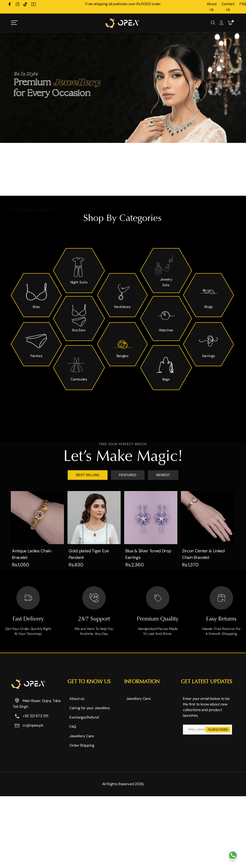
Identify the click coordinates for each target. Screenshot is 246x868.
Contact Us (228, 7)
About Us (212, 7)
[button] (118, 189)
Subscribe (218, 729)
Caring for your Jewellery (90, 708)
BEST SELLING (88, 475)
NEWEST (163, 475)
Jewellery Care (82, 736)
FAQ (73, 727)
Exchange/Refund (84, 717)
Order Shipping (82, 745)
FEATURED (128, 475)
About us (77, 699)
